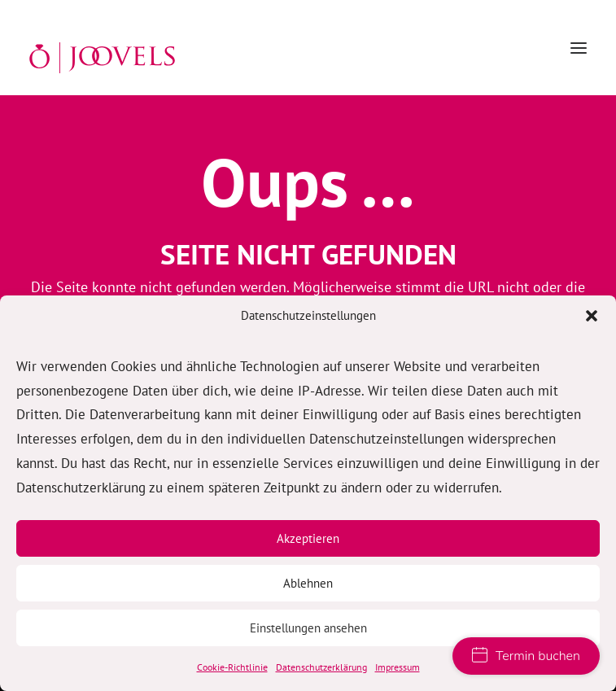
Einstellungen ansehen (308, 628)
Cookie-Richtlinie (232, 667)
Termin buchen (526, 656)
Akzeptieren (308, 538)
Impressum (398, 667)
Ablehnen (308, 583)
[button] (592, 316)
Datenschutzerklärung (321, 667)
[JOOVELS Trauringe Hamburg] (102, 58)
